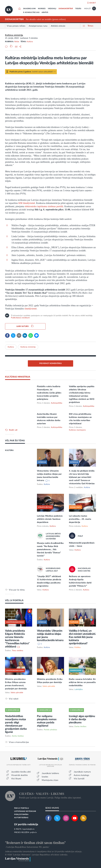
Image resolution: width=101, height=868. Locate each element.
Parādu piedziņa (50, 730)
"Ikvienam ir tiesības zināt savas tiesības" (35, 843)
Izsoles (45, 777)
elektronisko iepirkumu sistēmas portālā (44, 206)
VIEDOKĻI (52, 9)
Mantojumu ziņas (50, 780)
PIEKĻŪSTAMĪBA (21, 815)
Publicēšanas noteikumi (20, 318)
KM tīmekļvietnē (27, 203)
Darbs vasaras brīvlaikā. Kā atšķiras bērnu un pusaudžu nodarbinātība (82, 682)
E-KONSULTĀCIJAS (31, 12)
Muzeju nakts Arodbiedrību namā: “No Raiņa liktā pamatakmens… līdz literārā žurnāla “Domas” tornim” (50, 549)
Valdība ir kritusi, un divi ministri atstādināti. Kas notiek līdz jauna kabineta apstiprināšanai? (82, 637)
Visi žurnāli (79, 779)
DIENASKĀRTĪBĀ (66, 9)
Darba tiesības (18, 736)
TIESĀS (78, 9)
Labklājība (79, 689)
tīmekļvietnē (31, 309)
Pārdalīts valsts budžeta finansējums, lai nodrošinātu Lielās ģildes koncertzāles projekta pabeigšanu (49, 393)
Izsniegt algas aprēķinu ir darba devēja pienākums (82, 719)
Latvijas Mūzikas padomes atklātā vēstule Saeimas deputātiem (50, 519)
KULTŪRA (9, 450)
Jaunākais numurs (82, 772)
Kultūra (30, 42)
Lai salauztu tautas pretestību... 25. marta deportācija (80, 519)
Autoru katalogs (81, 775)
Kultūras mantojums (77, 430)
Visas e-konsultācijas (19, 742)
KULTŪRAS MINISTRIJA (18, 377)
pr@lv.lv (33, 832)
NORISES (42, 9)
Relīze (17, 42)
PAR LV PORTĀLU (22, 808)
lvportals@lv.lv (29, 829)
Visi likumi (16, 779)
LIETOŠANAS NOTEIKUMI (25, 811)
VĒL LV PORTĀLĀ (14, 600)
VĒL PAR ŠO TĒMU (15, 441)
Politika (77, 647)
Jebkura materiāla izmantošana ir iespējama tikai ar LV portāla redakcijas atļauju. (44, 852)
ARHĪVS (45, 12)
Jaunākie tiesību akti (21, 772)
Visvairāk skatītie (19, 775)
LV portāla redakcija (26, 824)
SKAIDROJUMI (29, 9)
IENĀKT (93, 3)
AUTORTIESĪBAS (21, 818)
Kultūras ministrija (14, 35)
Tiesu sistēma (18, 651)
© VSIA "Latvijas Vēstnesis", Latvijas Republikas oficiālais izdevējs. (36, 855)
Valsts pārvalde (17, 693)
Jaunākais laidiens (50, 773)
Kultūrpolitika (57, 403)
